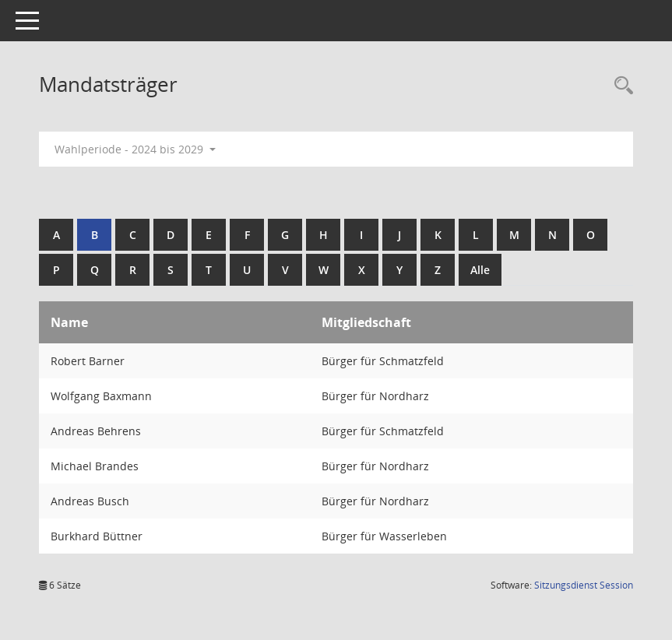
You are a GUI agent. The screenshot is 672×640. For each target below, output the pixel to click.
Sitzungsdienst (584, 585)
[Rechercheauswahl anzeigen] (620, 86)
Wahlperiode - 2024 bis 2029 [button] (135, 149)
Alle (480, 270)
